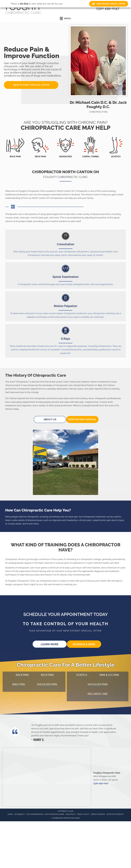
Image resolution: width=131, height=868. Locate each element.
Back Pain (22, 675)
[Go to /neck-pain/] (40, 147)
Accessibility (20, 814)
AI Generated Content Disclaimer (66, 818)
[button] (31, 85)
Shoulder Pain (47, 684)
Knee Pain (19, 684)
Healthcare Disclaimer (54, 814)
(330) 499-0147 (108, 8)
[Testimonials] (75, 732)
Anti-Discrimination (35, 814)
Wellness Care (98, 694)
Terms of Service (98, 814)
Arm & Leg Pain (109, 675)
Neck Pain (47, 675)
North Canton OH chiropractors (48, 198)
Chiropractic (22, 382)
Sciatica (82, 675)
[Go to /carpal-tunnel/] (91, 147)
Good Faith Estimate (115, 814)
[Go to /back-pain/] (15, 147)
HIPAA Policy (71, 814)
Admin (10, 814)
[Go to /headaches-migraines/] (65, 147)
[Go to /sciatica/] (116, 147)
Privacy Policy (83, 814)
